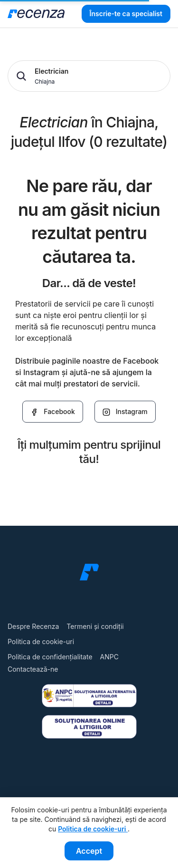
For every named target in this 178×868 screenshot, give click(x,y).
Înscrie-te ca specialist (126, 14)
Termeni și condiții (95, 626)
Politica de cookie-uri (41, 641)
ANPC (109, 657)
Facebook (53, 412)
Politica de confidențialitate (50, 657)
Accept (89, 851)
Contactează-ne (33, 669)
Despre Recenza (33, 626)
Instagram (125, 412)
